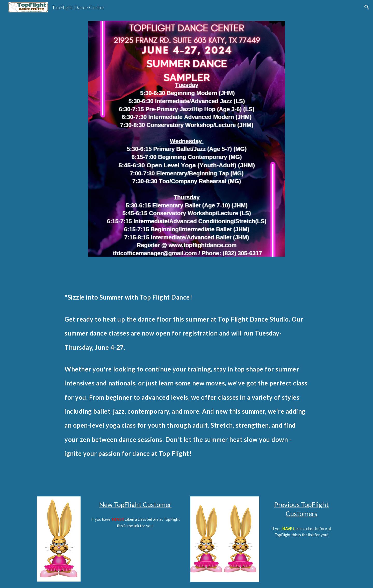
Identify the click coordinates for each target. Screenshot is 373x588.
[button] (367, 7)
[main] (186, 376)
